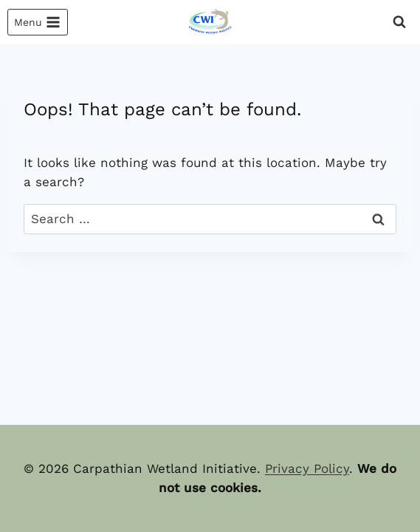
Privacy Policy (307, 468)
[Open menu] (38, 22)
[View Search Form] (399, 22)
